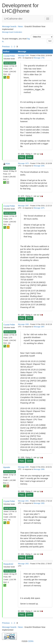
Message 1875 (23, 163)
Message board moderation (12, 32)
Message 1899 (23, 324)
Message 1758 (39, 58)
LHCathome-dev (13, 19)
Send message (10, 63)
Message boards (9, 26)
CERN (31, 641)
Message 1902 (23, 564)
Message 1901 (23, 501)
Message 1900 (23, 467)
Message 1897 (23, 206)
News (20, 26)
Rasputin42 (8, 564)
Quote (30, 157)
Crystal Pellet (9, 56)
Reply (22, 157)
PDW (8, 164)
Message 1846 (23, 56)
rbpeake (7, 467)
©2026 (27, 641)
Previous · (7, 47)
